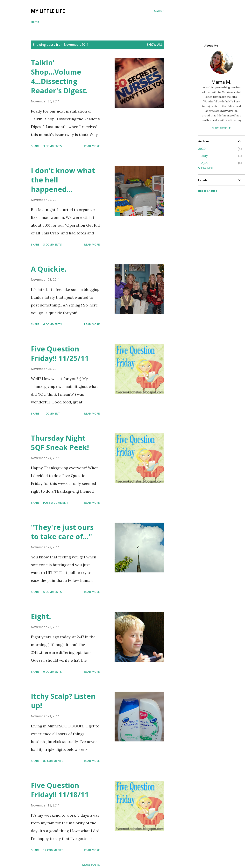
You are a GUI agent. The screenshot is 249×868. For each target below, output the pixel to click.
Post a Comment (56, 503)
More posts (91, 865)
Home (35, 22)
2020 (202, 149)
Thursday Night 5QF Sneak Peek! (60, 443)
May (204, 156)
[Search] (159, 11)
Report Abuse (208, 191)
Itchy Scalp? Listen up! (63, 701)
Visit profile (221, 128)
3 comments (52, 146)
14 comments (53, 850)
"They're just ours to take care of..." (62, 532)
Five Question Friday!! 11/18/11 (60, 790)
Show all (155, 45)
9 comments (52, 672)
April (205, 163)
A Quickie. (49, 269)
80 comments (53, 761)
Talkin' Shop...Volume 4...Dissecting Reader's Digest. (59, 77)
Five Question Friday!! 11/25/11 (60, 353)
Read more (92, 146)
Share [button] (35, 146)
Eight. (41, 616)
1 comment (52, 413)
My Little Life (48, 11)
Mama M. (221, 82)
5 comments (52, 592)
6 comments (52, 324)
